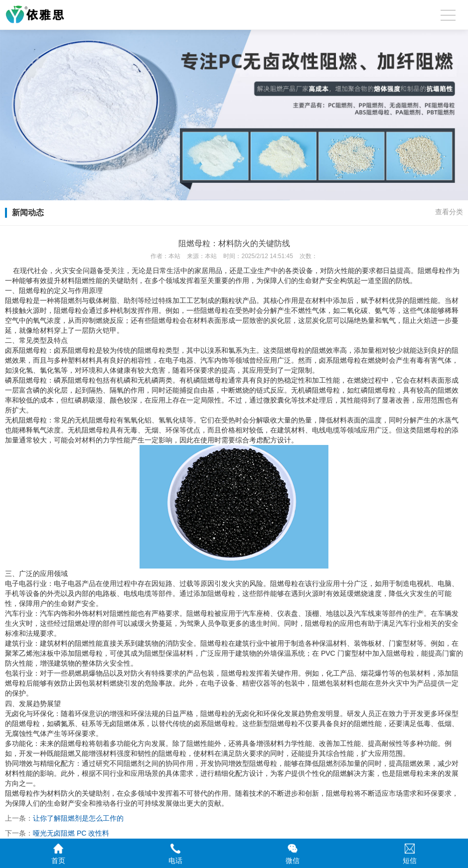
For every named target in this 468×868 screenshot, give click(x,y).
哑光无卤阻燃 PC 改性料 (71, 833)
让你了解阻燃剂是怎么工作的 (78, 818)
